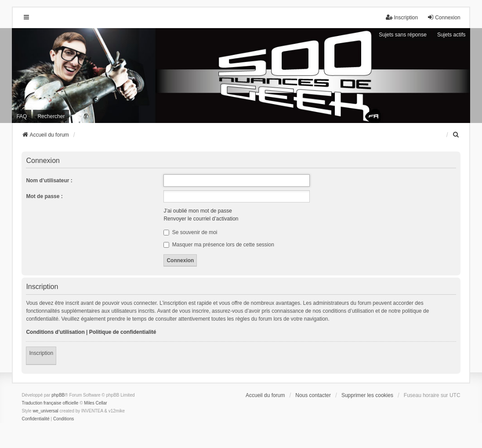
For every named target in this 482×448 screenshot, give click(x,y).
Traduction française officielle (50, 403)
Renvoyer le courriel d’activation (201, 219)
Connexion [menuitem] (444, 17)
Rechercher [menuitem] (51, 116)
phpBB (58, 395)
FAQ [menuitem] (22, 116)
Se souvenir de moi (190, 232)
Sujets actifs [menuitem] (451, 35)
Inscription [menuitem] (402, 17)
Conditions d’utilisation (55, 332)
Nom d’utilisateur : (49, 181)
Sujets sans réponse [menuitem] (403, 35)
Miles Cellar (95, 403)
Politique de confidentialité (123, 332)
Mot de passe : (44, 196)
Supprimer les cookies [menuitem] (367, 395)
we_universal (45, 411)
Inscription (41, 353)
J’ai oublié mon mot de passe (198, 211)
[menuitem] (457, 135)
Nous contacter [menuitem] (313, 395)
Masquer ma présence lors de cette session (219, 245)
